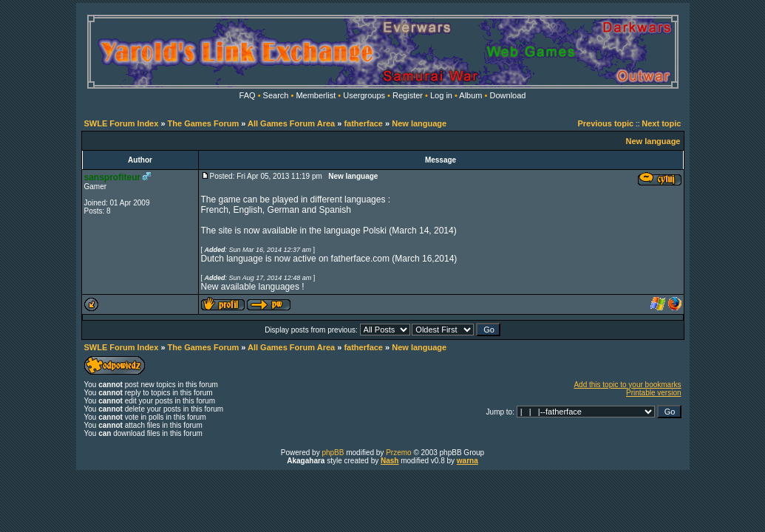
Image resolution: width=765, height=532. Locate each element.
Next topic (661, 123)
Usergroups (364, 95)
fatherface (363, 123)
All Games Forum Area (291, 123)
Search (276, 95)
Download (508, 95)
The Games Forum (204, 123)
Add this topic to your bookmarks (627, 385)
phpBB (333, 453)
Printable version (653, 393)
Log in (441, 95)
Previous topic (605, 123)
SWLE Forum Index (122, 123)
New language (419, 123)
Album (470, 95)
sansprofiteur (113, 177)
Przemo (398, 453)
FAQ (248, 95)
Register (408, 95)
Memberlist (316, 95)
